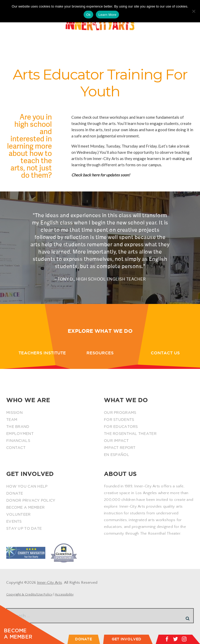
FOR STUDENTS (119, 420)
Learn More (107, 15)
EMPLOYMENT (20, 434)
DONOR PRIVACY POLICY (31, 500)
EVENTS (14, 521)
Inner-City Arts (49, 583)
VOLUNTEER (18, 514)
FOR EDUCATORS (121, 427)
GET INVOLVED (127, 639)
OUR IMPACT (116, 441)
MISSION (14, 413)
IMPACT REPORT (120, 448)
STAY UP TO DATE (24, 528)
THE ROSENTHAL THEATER (130, 434)
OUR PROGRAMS (120, 413)
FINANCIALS (18, 441)
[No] (193, 11)
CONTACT (16, 448)
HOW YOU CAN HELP (27, 486)
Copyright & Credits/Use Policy (29, 594)
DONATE (15, 493)
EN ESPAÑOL (117, 455)
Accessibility (64, 594)
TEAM (12, 420)
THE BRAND (18, 427)
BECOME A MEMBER (25, 507)
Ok (88, 15)
